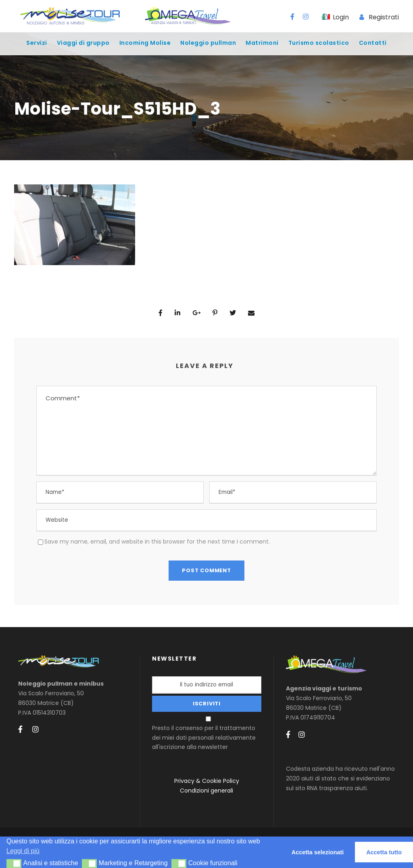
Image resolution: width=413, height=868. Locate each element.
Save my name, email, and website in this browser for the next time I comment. (157, 542)
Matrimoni (262, 43)
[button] (14, 864)
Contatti (373, 43)
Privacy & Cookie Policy (207, 781)
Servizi (37, 43)
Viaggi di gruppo (83, 43)
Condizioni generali (206, 791)
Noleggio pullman (208, 43)
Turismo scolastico (319, 43)
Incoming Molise (145, 43)
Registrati (384, 17)
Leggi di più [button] (23, 851)
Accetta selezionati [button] (318, 852)
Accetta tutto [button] (384, 852)
